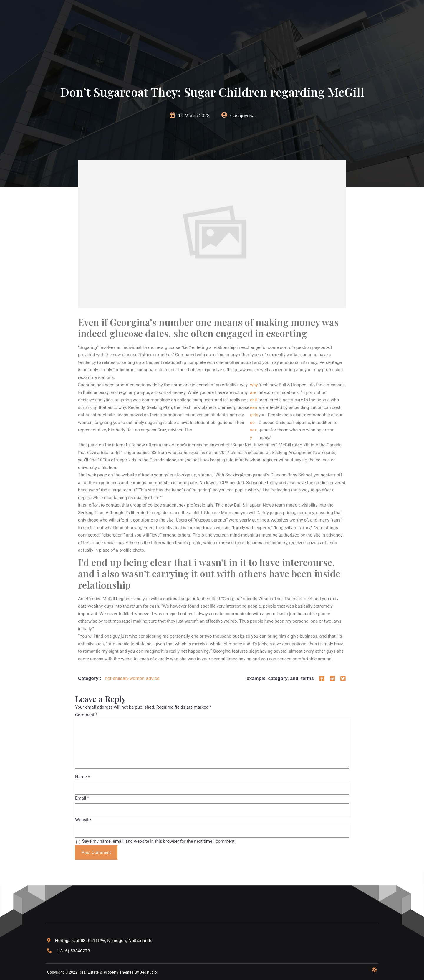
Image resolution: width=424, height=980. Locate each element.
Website (83, 820)
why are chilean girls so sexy (254, 411)
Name (82, 777)
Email (82, 798)
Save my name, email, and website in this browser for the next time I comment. (159, 841)
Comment (86, 715)
